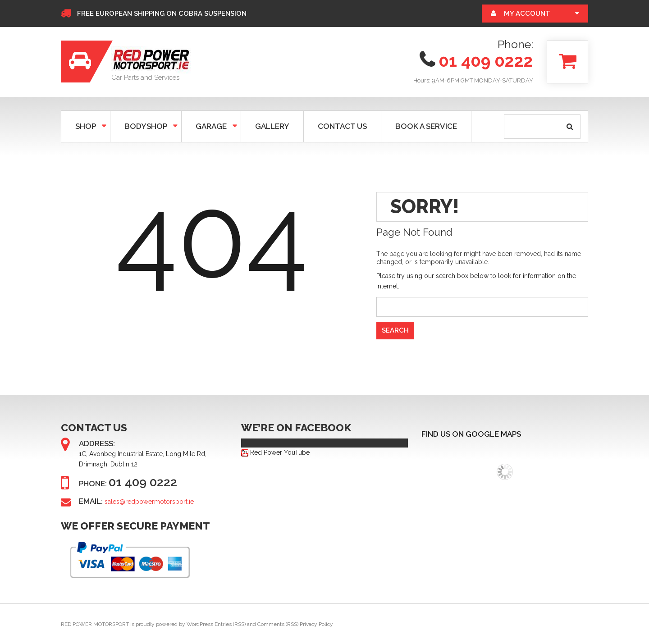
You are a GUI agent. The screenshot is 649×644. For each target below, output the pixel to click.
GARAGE (210, 126)
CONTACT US (342, 126)
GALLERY (272, 126)
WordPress (200, 624)
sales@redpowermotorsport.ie (149, 502)
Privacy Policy (316, 624)
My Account (527, 14)
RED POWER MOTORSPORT (95, 624)
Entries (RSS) (230, 624)
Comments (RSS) (278, 624)
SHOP (85, 126)
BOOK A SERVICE (426, 126)
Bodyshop (145, 126)
